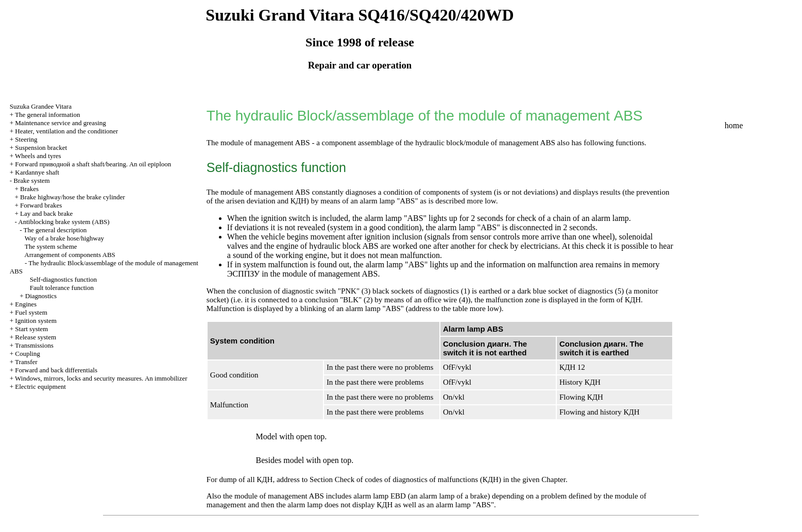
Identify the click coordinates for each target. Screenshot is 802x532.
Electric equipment (40, 387)
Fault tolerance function (62, 288)
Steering (26, 139)
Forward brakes (41, 205)
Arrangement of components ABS (70, 255)
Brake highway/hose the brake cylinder (73, 197)
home (734, 125)
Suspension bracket (41, 148)
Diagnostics (41, 296)
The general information (47, 115)
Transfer (26, 362)
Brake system (31, 181)
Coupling (27, 354)
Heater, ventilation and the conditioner (66, 131)
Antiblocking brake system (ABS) (64, 222)
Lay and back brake (46, 213)
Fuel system (31, 312)
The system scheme (51, 246)
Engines (26, 304)
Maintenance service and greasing (61, 123)
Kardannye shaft (37, 172)
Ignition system (36, 321)
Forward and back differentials (56, 370)
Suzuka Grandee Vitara (41, 106)
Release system (36, 337)
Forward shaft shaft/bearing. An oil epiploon (93, 164)
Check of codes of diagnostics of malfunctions (418, 479)
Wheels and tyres (38, 156)
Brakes (29, 189)
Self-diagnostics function (63, 279)
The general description (55, 230)
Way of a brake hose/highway (64, 238)
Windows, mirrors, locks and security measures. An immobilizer (101, 378)
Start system (31, 329)
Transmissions (34, 345)
